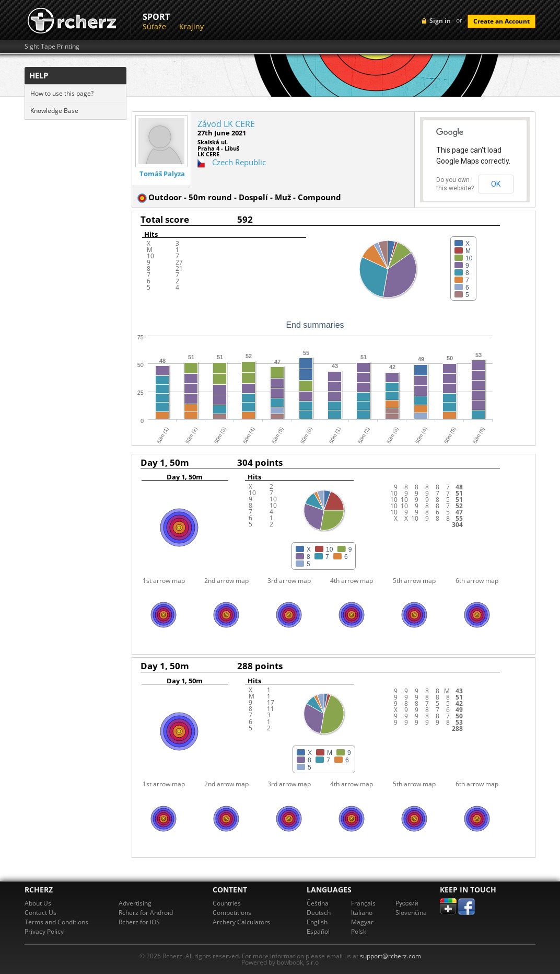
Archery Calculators (241, 922)
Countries (227, 903)
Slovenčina (411, 913)
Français (363, 903)
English (317, 922)
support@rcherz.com (390, 956)
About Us (38, 903)
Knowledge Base (54, 111)
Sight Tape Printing (52, 47)
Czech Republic (239, 162)
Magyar (362, 922)
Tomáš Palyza (162, 174)
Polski (359, 931)
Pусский (407, 903)
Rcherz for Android (146, 913)
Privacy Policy (44, 931)
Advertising (135, 903)
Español (318, 931)
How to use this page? (62, 93)
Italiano (362, 913)
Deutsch (319, 913)
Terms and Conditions (56, 922)
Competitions (232, 913)
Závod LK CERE (226, 124)
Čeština (318, 903)
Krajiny (191, 26)
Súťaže (154, 26)
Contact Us (40, 913)
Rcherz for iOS (139, 922)
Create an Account (501, 21)
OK (496, 184)
